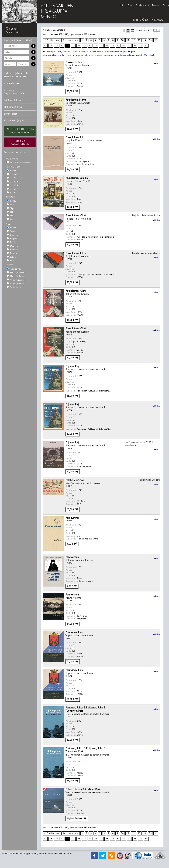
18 (51, 46)
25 (90, 46)
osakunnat (109, 55)
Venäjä (139, 55)
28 (107, 46)
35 (146, 46)
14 (145, 40)
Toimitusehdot (142, 5)
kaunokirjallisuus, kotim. (54, 55)
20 (62, 46)
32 (129, 46)
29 (112, 46)
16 (156, 40)
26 (96, 46)
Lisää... (156, 64)
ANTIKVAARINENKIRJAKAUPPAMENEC (57, 12)
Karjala (60, 30)
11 (128, 40)
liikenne (71, 55)
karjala (123, 52)
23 (79, 46)
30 (118, 46)
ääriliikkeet (149, 55)
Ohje (130, 5)
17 (45, 46)
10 (122, 40)
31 (124, 46)
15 (150, 40)
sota (117, 55)
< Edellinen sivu (52, 40)
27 (101, 46)
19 (56, 46)
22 (73, 46)
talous (123, 55)
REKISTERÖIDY (140, 20)
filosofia (85, 52)
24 (84, 46)
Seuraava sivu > (71, 40)
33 (135, 46)
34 (140, 46)
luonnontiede (82, 55)
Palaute (156, 5)
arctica (77, 52)
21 (68, 46)
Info (122, 5)
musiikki (99, 55)
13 (139, 40)
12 (133, 40)
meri (91, 55)
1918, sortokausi (64, 52)
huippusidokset (112, 52)
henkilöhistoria (96, 52)
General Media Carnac (61, 854)
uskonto (131, 55)
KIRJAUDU (158, 20)
